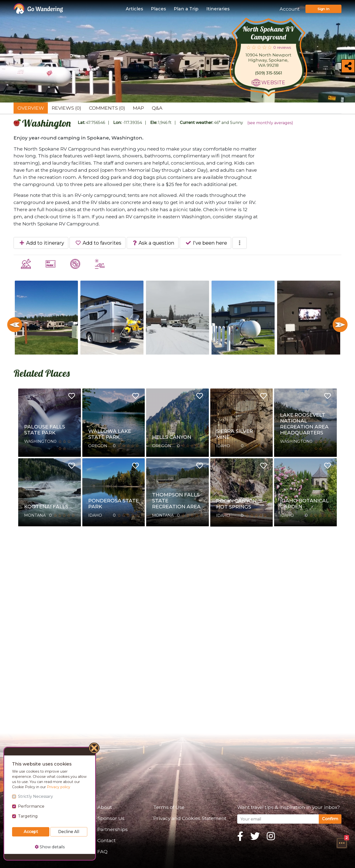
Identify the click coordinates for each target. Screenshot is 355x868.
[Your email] (278, 819)
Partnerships (113, 829)
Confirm (330, 819)
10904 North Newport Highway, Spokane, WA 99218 (268, 60)
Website (273, 83)
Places (158, 9)
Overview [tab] (31, 108)
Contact (106, 840)
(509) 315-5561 (268, 73)
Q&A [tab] (157, 108)
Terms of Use (169, 807)
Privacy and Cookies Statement (190, 818)
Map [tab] (138, 108)
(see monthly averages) (270, 123)
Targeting (28, 816)
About (105, 807)
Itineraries (218, 9)
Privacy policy (59, 787)
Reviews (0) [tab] (66, 108)
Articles (134, 9)
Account (290, 9)
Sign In (323, 9)
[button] (342, 843)
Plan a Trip (186, 9)
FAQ (102, 851)
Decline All (69, 832)
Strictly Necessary (35, 796)
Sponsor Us (111, 818)
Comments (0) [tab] (107, 108)
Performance (31, 806)
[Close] (94, 749)
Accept (31, 832)
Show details (50, 847)
